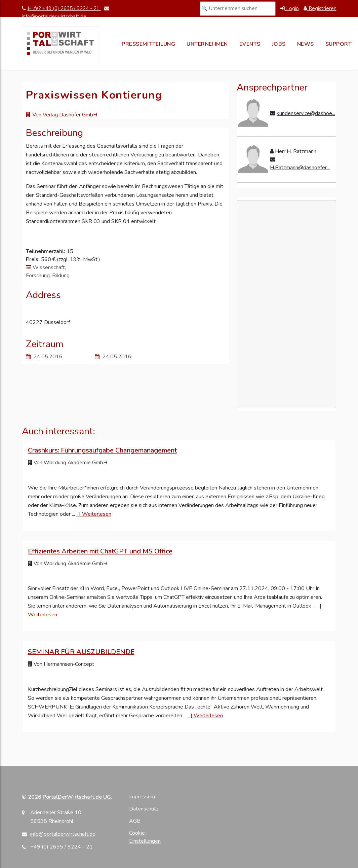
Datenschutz (144, 809)
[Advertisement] (286, 304)
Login (290, 8)
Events (250, 44)
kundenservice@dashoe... (306, 113)
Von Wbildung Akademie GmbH (68, 463)
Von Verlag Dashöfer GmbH (65, 115)
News (306, 44)
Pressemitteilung (148, 44)
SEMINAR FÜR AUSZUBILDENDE (81, 652)
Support (339, 44)
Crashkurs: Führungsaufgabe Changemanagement (102, 450)
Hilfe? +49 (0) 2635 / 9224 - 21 (61, 8)
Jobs (279, 44)
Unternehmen (207, 44)
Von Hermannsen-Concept (61, 664)
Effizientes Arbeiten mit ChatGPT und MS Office (100, 551)
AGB (135, 821)
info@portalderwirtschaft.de (63, 834)
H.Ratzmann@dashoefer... (300, 168)
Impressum (142, 797)
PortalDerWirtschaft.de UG (77, 797)
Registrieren (320, 8)
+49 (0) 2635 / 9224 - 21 (62, 847)
